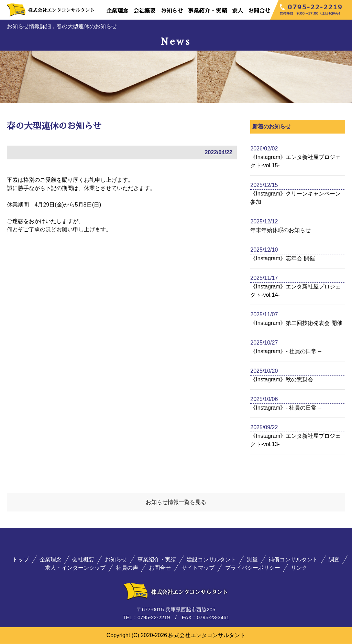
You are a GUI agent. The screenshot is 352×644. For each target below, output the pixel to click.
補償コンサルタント (293, 560)
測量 (252, 560)
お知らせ (172, 11)
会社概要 (144, 11)
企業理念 (117, 11)
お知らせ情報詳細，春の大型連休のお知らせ (62, 26)
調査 (334, 560)
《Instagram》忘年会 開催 (283, 258)
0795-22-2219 (154, 618)
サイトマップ (198, 568)
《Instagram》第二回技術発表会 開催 (296, 323)
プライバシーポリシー (253, 568)
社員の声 (127, 568)
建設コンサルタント (211, 560)
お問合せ (259, 11)
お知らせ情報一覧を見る (176, 502)
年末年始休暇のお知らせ (280, 230)
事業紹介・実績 (207, 11)
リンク (299, 568)
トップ (21, 560)
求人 (238, 11)
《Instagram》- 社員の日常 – (286, 351)
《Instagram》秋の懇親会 (282, 379)
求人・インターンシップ (75, 568)
